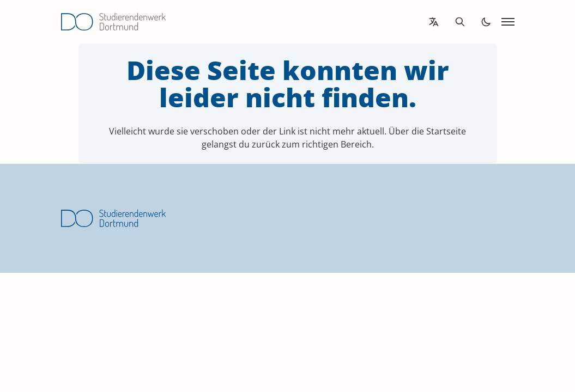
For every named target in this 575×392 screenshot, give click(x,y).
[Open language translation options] (434, 22)
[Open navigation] (508, 22)
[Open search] (460, 22)
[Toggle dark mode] (486, 22)
